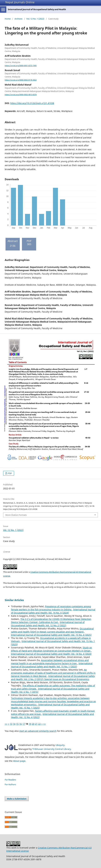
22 (39, 724)
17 (24, 724)
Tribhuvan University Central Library (52, 749)
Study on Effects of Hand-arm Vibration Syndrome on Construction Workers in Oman (52, 649)
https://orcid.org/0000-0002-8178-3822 (21, 80)
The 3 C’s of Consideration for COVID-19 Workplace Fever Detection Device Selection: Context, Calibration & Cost (51, 621)
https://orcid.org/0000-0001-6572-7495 (21, 66)
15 (17, 724)
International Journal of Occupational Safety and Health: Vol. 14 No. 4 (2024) (53, 611)
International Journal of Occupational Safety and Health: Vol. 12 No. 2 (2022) (48, 624)
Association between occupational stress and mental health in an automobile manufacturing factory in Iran (50, 662)
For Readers (10, 780)
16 (21, 724)
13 (11, 724)
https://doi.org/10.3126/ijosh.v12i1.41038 (32, 103)
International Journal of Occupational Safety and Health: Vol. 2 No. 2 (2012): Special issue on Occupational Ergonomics (53, 678)
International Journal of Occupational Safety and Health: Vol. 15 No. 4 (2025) (51, 635)
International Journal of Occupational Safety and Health (37, 9)
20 (33, 724)
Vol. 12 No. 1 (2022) (35, 19)
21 (36, 724)
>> (45, 724)
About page (19, 761)
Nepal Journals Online (20, 2)
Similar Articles (14, 600)
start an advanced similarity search (38, 731)
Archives (18, 19)
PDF (10, 473)
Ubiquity (60, 745)
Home (8, 19)
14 (14, 724)
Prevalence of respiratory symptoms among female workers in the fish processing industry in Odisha (51, 608)
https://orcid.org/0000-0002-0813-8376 (21, 95)
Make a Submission (17, 799)
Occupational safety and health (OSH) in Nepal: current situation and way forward (52, 630)
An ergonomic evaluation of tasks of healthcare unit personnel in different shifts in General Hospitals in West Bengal (53, 673)
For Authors (10, 784)
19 (30, 724)
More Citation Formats (16, 515)
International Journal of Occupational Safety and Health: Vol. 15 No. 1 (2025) (52, 665)
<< (6, 724)
